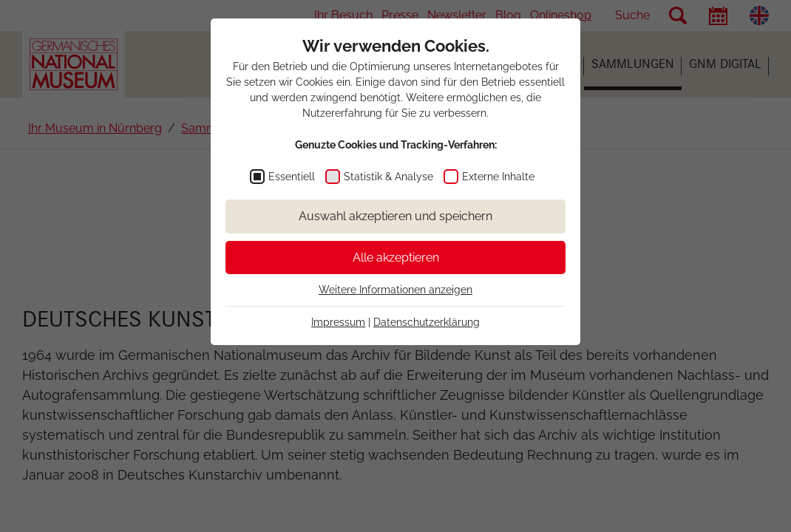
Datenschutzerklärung (427, 322)
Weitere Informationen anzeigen (395, 290)
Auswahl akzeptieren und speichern (395, 216)
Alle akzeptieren (396, 258)
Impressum (338, 322)
